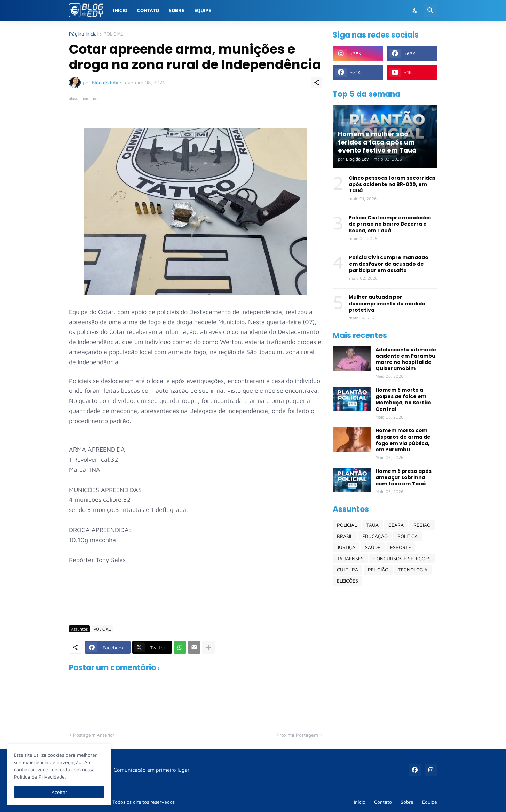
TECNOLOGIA (413, 569)
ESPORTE (401, 547)
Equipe (203, 10)
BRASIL (345, 536)
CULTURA (347, 569)
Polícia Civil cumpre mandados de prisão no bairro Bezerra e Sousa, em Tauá (390, 224)
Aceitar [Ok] (59, 792)
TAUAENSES (350, 558)
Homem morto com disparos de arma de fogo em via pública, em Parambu (403, 440)
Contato (148, 10)
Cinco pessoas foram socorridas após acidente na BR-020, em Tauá (392, 184)
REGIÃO (422, 525)
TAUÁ (373, 525)
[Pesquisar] (430, 10)
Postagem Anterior (94, 735)
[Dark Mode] (415, 10)
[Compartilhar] (317, 83)
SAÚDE (373, 547)
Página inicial (83, 34)
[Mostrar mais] (208, 647)
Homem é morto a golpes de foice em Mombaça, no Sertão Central (403, 400)
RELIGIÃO (378, 569)
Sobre (177, 10)
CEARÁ (396, 525)
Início (120, 10)
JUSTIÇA (346, 547)
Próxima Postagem (297, 735)
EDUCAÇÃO (375, 536)
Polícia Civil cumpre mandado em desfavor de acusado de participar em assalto (389, 264)
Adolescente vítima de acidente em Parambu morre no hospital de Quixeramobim (406, 359)
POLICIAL (113, 34)
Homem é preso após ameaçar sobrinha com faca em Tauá (404, 478)
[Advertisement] (196, 600)
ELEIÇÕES (347, 581)
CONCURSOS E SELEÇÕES (402, 558)
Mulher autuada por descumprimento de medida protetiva (387, 303)
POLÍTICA (408, 536)
